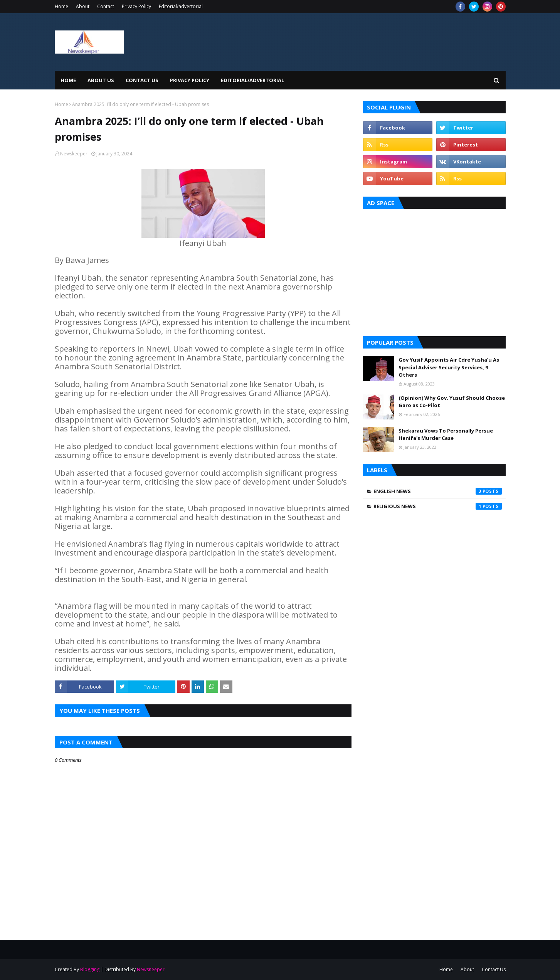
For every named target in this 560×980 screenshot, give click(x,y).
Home (61, 6)
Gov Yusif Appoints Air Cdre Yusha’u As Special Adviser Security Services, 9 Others (449, 367)
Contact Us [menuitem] (142, 80)
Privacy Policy (136, 6)
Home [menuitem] (68, 80)
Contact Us (494, 969)
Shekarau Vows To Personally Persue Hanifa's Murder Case (446, 434)
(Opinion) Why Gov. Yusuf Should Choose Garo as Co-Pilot (452, 402)
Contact (106, 6)
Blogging (90, 969)
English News (438, 491)
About (83, 6)
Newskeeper (74, 154)
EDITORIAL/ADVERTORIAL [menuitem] (252, 80)
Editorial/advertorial (181, 6)
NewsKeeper (151, 969)
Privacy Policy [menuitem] (190, 80)
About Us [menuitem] (101, 80)
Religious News (438, 506)
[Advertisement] (434, 271)
